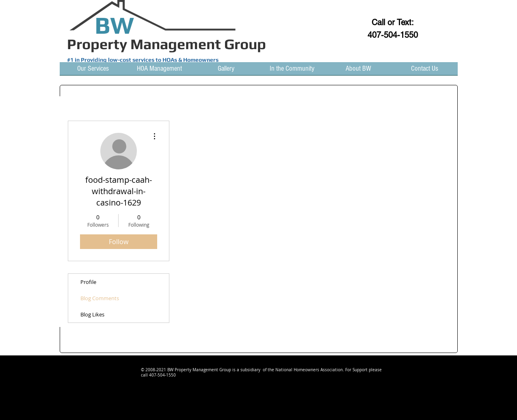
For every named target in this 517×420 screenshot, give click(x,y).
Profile (88, 282)
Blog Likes (92, 314)
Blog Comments (100, 298)
